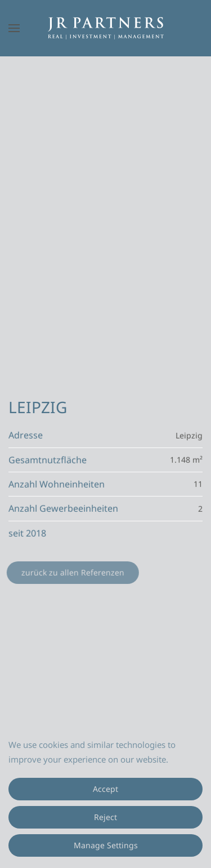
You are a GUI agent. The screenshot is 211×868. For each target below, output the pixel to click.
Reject (105, 817)
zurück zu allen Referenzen (72, 572)
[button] (14, 28)
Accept (105, 789)
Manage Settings (106, 845)
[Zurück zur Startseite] (106, 28)
